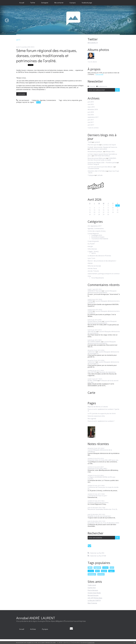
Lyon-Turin (91, 258)
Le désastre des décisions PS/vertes (99, 256)
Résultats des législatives (107, 372)
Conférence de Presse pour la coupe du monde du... (103, 488)
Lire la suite (21, 94)
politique (101, 574)
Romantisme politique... (95, 152)
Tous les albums (92, 62)
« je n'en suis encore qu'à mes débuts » (100, 167)
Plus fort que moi (93, 145)
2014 (90, 568)
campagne (92, 574)
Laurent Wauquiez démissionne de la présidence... (102, 292)
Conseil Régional (93, 234)
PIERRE (90, 301)
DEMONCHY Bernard (95, 291)
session (104, 571)
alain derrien (92, 332)
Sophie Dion (92, 588)
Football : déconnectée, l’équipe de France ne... (103, 147)
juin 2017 (91, 120)
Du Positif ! (91, 244)
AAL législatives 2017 (94, 226)
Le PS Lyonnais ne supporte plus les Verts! (102, 414)
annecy (91, 571)
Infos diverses (92, 249)
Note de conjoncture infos (96, 416)
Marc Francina (92, 603)
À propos (45, 629)
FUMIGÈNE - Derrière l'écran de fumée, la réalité (102, 159)
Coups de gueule (93, 241)
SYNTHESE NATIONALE (102, 156)
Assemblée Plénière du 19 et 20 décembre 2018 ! (103, 523)
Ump (89, 276)
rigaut (32, 102)
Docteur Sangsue (93, 164)
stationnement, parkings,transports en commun (104, 274)
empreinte (75, 100)
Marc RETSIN (92, 372)
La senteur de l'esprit (109, 145)
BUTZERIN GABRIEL (94, 342)
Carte (91, 393)
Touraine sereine (93, 168)
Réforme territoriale (94, 266)
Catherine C (92, 352)
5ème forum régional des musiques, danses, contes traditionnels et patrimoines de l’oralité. (47, 56)
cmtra (65, 100)
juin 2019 (91, 102)
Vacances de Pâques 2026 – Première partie (102, 163)
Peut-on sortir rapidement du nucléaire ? (101, 421)
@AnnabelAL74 (93, 43)
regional (97, 568)
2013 (97, 571)
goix (80, 100)
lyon (112, 568)
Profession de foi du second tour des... (103, 381)
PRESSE (90, 263)
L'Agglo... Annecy (93, 251)
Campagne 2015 (97, 235)
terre (69, 100)
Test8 (90, 142)
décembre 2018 (93, 110)
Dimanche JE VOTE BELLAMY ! (97, 469)
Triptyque (91, 175)
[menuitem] (22, 3)
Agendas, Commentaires (48, 100)
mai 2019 (91, 104)
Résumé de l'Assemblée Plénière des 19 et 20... (103, 509)
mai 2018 (91, 115)
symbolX (97, 142)
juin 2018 (91, 112)
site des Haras (92, 268)
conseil (105, 568)
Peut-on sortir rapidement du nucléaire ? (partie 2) (103, 410)
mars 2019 (91, 107)
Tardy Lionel (92, 585)
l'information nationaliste (99, 149)
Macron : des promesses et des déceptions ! (102, 261)
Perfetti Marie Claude (95, 321)
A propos (73, 3)
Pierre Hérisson (93, 590)
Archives (33, 629)
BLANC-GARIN (92, 381)
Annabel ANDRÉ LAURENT (36, 618)
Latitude (100, 175)
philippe (19, 102)
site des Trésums (93, 271)
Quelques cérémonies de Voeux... (98, 502)
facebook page (87, 3)
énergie (90, 246)
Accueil (22, 3)
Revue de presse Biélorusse (97, 158)
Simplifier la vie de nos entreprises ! (99, 516)
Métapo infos (110, 152)
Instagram (45, 3)
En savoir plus (91, 643)
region (111, 571)
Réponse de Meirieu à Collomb (98, 407)
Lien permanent (23, 100)
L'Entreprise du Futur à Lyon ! (97, 496)
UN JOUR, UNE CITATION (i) (97, 171)
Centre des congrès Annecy (97, 231)
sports (94, 253)
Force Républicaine (98, 278)
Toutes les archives (93, 128)
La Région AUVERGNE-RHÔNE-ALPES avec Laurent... (101, 478)
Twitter (33, 3)
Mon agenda (92, 419)
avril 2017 (91, 125)
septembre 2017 (93, 117)
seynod (25, 102)
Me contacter (59, 3)
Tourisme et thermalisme (100, 239)
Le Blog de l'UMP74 (94, 600)
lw (28, 102)
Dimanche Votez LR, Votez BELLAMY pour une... (103, 460)
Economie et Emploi (98, 237)
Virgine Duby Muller (94, 593)
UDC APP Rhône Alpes (95, 598)
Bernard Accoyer (93, 595)
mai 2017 (91, 122)
